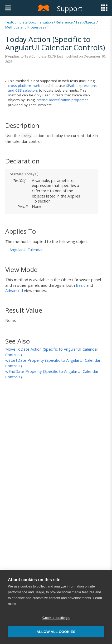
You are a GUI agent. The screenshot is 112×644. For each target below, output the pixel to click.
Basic (81, 285)
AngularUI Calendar (26, 250)
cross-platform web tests (29, 86)
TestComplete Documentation (29, 22)
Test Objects (86, 22)
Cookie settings (56, 618)
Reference (64, 22)
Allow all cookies (56, 632)
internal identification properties (62, 100)
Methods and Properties (25, 27)
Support (70, 8)
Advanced (14, 290)
